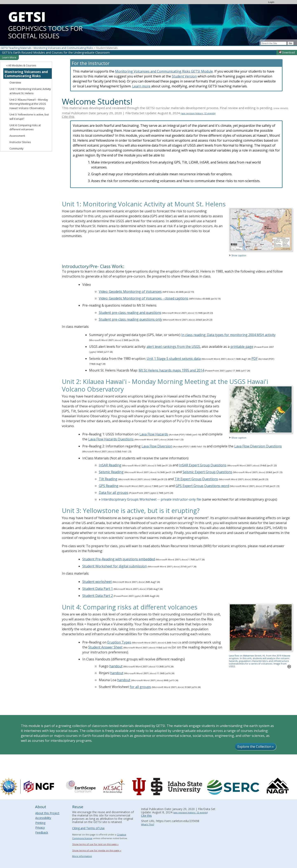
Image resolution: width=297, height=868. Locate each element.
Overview (15, 82)
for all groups (140, 687)
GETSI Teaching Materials (16, 48)
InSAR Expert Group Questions (203, 465)
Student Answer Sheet (105, 647)
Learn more (141, 86)
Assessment (17, 136)
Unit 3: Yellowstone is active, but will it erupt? (29, 117)
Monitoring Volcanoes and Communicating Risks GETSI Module (164, 71)
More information (82, 856)
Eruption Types (119, 642)
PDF (255, 359)
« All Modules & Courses (21, 65)
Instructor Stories (20, 142)
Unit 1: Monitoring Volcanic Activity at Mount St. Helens (30, 91)
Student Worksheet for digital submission (115, 566)
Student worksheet (97, 582)
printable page (242, 347)
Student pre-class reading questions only (130, 319)
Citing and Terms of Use (88, 828)
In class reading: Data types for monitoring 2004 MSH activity (228, 335)
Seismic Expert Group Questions (207, 472)
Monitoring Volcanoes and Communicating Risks (63, 48)
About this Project (47, 813)
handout (116, 666)
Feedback (42, 832)
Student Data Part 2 (98, 596)
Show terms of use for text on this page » (95, 844)
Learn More (9, 57)
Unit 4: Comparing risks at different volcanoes (25, 127)
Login (271, 2)
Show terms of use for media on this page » (97, 850)
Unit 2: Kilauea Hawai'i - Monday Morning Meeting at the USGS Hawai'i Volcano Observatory (29, 104)
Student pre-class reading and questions (130, 313)
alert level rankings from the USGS (173, 347)
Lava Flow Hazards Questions (111, 439)
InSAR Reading (110, 465)
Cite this (68, 116)
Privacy (40, 827)
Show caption (238, 255)
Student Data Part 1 (98, 589)
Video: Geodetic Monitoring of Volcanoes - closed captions (144, 298)
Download (287, 52)
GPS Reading (109, 486)
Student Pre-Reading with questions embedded (119, 559)
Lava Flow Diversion (157, 446)
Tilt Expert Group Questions (196, 479)
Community (16, 148)
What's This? (148, 824)
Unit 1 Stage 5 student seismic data (174, 359)
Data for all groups (114, 493)
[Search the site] (274, 43)
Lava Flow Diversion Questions (258, 446)
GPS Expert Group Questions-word (202, 486)
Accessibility (43, 818)
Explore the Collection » (256, 747)
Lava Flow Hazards (154, 434)
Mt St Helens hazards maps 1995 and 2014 (171, 370)
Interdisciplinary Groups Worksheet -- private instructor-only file (150, 499)
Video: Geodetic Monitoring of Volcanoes (130, 292)
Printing (40, 823)
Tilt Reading (108, 479)
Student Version (184, 76)
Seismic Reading (111, 472)
